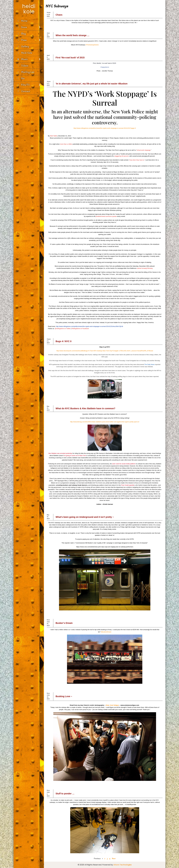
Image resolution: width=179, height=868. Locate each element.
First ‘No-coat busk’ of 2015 (70, 58)
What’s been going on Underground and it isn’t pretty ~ (85, 517)
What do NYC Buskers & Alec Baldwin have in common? (85, 408)
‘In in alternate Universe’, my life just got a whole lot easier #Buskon (92, 84)
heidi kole (29, 9)
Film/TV (29, 85)
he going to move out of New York (75, 456)
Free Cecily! (125, 485)
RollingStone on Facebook (80, 329)
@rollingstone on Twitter (63, 329)
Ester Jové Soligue (112, 705)
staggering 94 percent (122, 156)
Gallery (23, 46)
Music (29, 59)
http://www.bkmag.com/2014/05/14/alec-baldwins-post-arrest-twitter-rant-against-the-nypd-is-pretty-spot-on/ (105, 422)
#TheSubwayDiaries (92, 45)
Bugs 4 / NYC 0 (64, 341)
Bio (21, 78)
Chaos (59, 15)
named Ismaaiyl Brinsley (145, 268)
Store (29, 27)
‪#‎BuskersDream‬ (106, 632)
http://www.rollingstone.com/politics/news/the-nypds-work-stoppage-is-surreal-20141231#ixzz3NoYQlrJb (89, 326)
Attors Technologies (123, 865)
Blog (21, 34)
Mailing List (25, 72)
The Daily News (149, 364)
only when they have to (137, 160)
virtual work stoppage (144, 150)
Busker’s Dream (64, 623)
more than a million (66, 144)
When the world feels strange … (72, 35)
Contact (23, 91)
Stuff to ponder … (65, 794)
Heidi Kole (24, 53)
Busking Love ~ (64, 696)
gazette (131, 485)
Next (114, 858)
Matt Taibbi (53, 136)
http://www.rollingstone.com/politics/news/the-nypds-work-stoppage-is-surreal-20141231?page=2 (105, 128)
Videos (22, 66)
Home (22, 21)
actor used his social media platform (124, 464)
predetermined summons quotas (106, 216)
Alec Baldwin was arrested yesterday (60, 453)
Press (29, 40)
